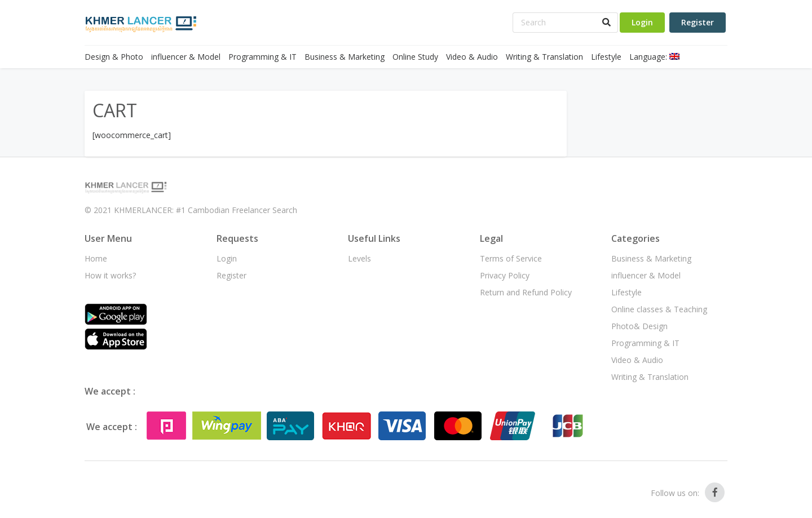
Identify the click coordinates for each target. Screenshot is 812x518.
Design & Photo (114, 57)
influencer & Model (186, 57)
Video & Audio (472, 57)
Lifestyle (606, 57)
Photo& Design (639, 326)
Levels (359, 258)
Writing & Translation (544, 57)
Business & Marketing (345, 57)
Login (642, 22)
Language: (654, 57)
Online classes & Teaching (659, 309)
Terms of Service (511, 258)
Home (96, 258)
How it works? (110, 275)
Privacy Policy (505, 275)
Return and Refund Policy (526, 292)
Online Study (415, 57)
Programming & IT (262, 57)
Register (698, 22)
